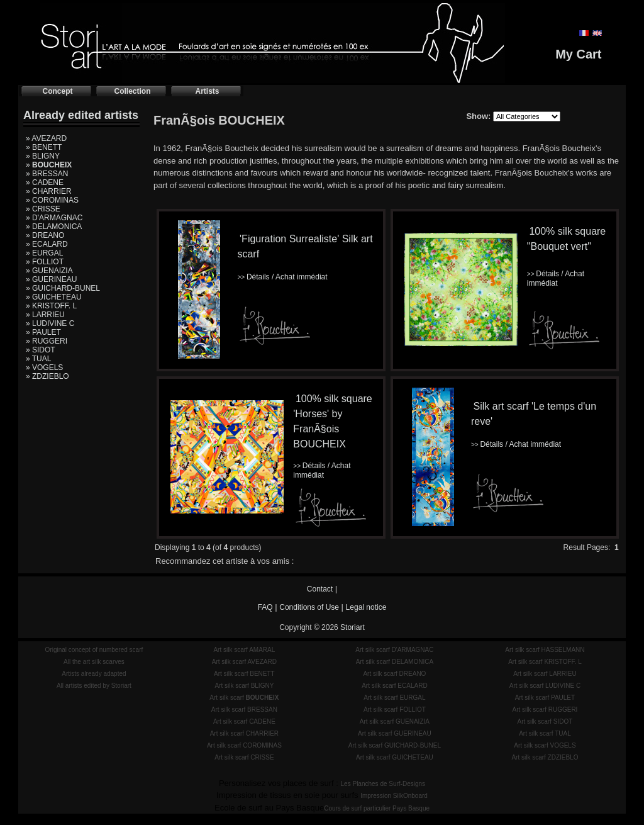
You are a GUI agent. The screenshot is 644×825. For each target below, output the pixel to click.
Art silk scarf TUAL (545, 733)
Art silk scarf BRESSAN (244, 710)
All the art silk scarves (94, 662)
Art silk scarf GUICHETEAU (395, 757)
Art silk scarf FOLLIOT (395, 710)
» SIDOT (41, 350)
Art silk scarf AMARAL (244, 650)
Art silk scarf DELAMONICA (395, 662)
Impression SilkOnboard (394, 796)
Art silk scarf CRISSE (244, 757)
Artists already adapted (94, 674)
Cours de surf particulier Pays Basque (377, 808)
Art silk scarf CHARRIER (244, 733)
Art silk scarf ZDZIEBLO (545, 757)
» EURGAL (44, 253)
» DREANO (45, 235)
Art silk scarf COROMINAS (244, 745)
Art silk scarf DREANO (394, 674)
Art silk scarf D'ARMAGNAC (394, 650)
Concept (58, 91)
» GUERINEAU (51, 279)
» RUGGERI (47, 341)
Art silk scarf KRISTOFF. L (545, 662)
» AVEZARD (46, 138)
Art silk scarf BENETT (244, 674)
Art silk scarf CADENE (244, 721)
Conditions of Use (309, 607)
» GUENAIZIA (49, 271)
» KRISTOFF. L (51, 306)
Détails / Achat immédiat (282, 277)
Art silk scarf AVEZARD (244, 662)
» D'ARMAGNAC (54, 218)
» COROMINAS (52, 200)
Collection (132, 91)
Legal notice (366, 607)
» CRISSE (43, 209)
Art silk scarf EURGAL (394, 698)
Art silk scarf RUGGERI (545, 710)
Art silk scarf (244, 698)
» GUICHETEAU (54, 297)
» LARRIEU (45, 315)
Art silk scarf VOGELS (545, 745)
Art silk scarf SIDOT (545, 721)
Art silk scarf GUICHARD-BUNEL (395, 745)
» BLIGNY (43, 156)
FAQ (265, 607)
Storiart (353, 627)
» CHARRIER (49, 191)
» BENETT (44, 147)
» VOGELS (44, 368)
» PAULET (43, 332)
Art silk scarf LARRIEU (545, 674)
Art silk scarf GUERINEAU (395, 733)
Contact (320, 589)
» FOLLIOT (45, 262)
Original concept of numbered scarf (94, 650)
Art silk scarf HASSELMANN (545, 650)
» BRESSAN (47, 174)
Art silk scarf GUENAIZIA (395, 721)
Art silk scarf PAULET (545, 698)
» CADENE (45, 182)
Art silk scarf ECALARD (394, 686)
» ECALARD (47, 244)
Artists (207, 91)
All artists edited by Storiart (94, 686)
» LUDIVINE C (50, 323)
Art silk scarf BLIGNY (244, 686)
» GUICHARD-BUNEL (63, 288)
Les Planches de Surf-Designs (383, 784)
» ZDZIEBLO (47, 376)
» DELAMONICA (54, 227)
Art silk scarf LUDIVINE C (545, 686)
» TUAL (38, 359)
